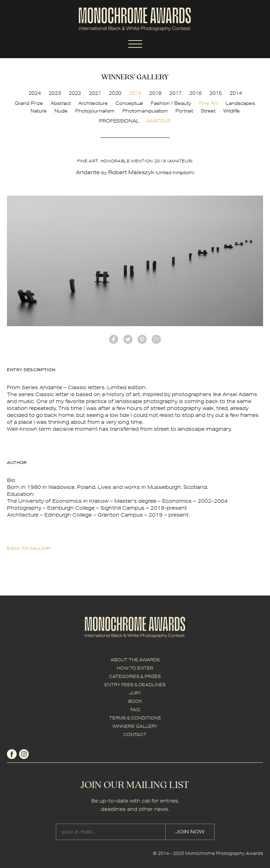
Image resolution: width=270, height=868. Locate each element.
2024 (35, 93)
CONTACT (135, 735)
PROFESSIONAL (119, 121)
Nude (61, 111)
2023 (55, 93)
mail (156, 339)
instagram (24, 754)
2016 (195, 93)
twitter (128, 339)
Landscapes (240, 103)
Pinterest (142, 339)
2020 (115, 93)
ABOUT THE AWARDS (135, 660)
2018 (155, 93)
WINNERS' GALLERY (135, 726)
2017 (175, 93)
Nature (39, 111)
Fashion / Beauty (171, 103)
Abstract (61, 103)
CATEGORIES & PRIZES (135, 676)
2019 (135, 93)
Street (208, 111)
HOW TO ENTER (135, 668)
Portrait (184, 111)
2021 (95, 93)
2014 (236, 93)
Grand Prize (29, 103)
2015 (216, 93)
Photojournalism (95, 111)
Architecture (93, 103)
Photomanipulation (145, 111)
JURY (135, 693)
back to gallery (29, 548)
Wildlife (232, 111)
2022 (75, 93)
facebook (114, 339)
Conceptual (129, 103)
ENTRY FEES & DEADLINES (135, 685)
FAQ (135, 710)
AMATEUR (159, 121)
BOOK (135, 701)
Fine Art (208, 103)
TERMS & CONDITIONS (135, 718)
